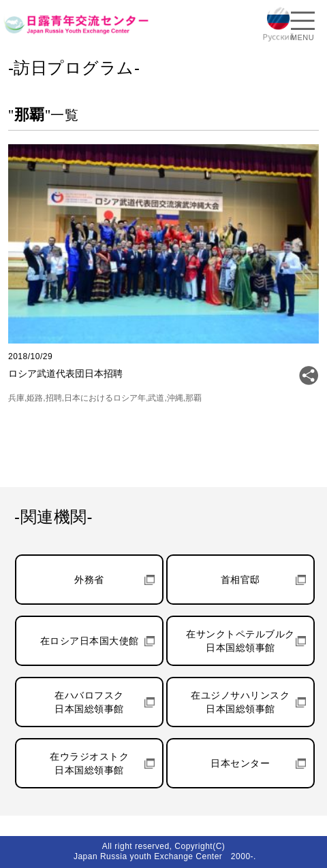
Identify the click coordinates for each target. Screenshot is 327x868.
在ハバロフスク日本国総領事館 (89, 702)
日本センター (240, 763)
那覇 (193, 398)
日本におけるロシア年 (105, 398)
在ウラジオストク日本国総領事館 (89, 763)
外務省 (89, 580)
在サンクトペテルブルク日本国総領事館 (240, 641)
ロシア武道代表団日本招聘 (65, 373)
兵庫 (16, 398)
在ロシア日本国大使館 (90, 641)
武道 (156, 398)
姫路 (35, 398)
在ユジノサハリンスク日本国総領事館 (240, 702)
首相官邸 (240, 580)
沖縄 (175, 398)
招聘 (54, 398)
